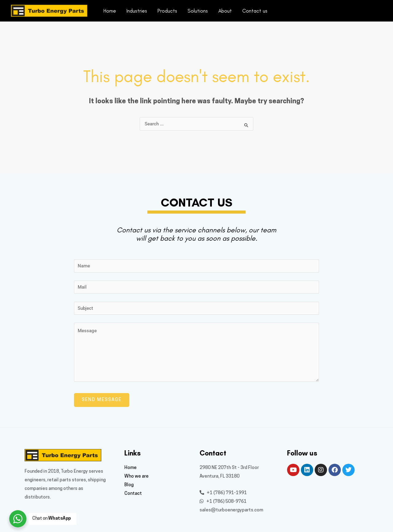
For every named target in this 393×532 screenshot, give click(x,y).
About (225, 11)
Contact (133, 494)
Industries (137, 11)
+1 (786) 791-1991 (223, 493)
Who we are (136, 477)
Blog (129, 485)
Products (167, 11)
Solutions (198, 11)
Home (110, 11)
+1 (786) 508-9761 (223, 502)
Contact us (255, 11)
